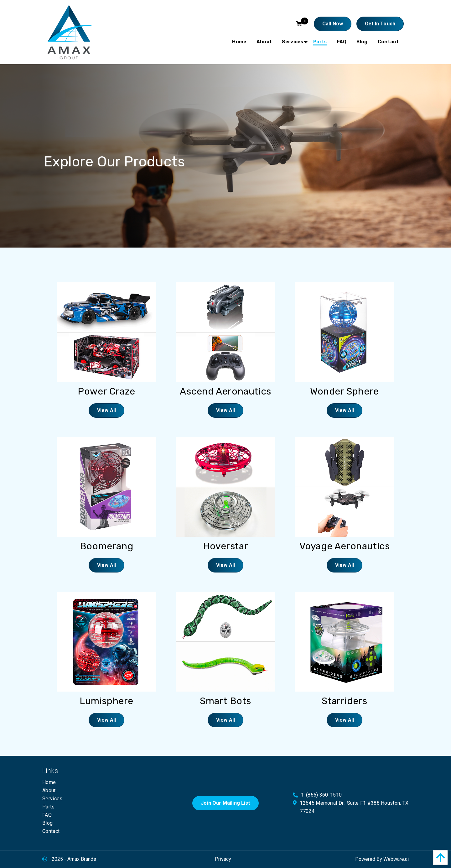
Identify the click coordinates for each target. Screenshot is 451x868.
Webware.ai (396, 859)
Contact (51, 831)
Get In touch (380, 24)
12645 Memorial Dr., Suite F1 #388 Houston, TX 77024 (354, 807)
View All (106, 410)
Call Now (333, 24)
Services (52, 799)
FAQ (47, 815)
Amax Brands (82, 859)
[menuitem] (239, 42)
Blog (47, 823)
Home (49, 782)
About (49, 790)
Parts (49, 807)
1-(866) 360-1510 (321, 795)
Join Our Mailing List (225, 803)
